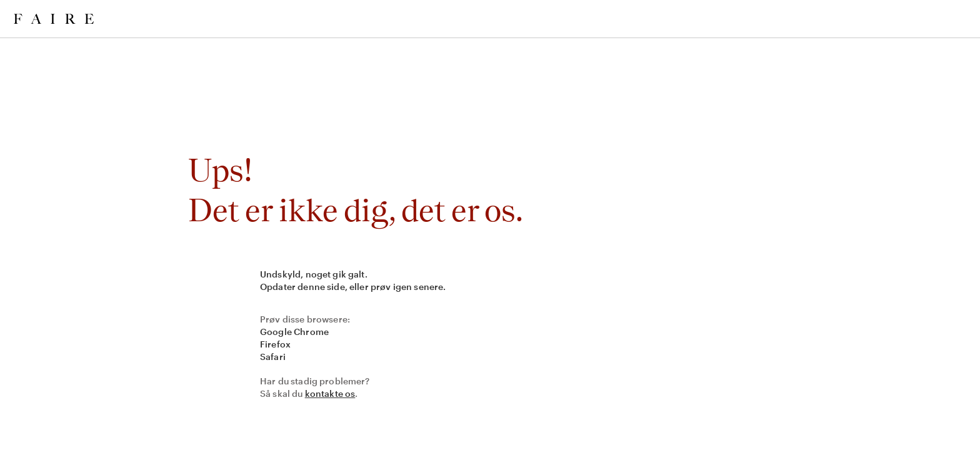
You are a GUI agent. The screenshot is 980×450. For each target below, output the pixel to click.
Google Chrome (294, 332)
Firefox (275, 344)
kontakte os (330, 393)
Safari (273, 357)
